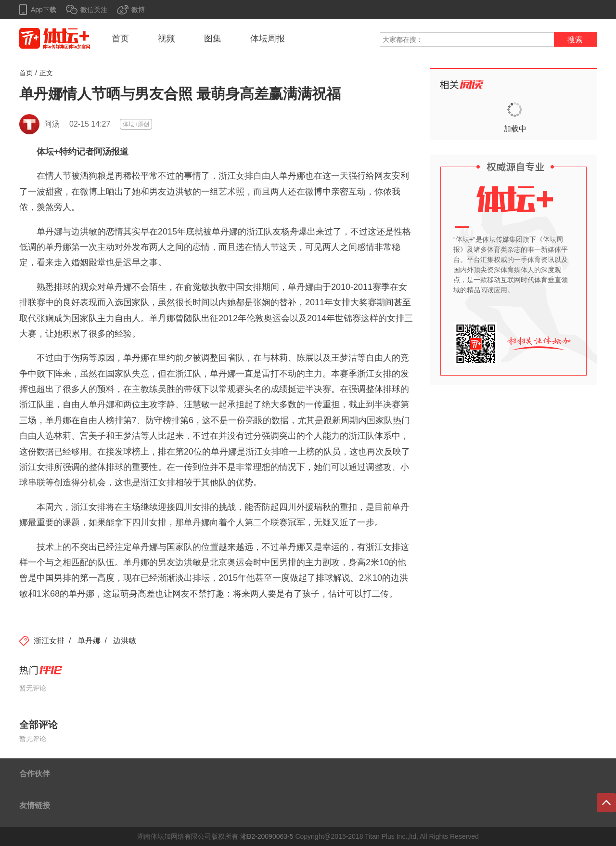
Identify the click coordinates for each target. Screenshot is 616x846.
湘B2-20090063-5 (267, 836)
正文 (46, 73)
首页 (120, 39)
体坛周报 (268, 39)
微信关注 (94, 10)
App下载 (44, 10)
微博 (138, 10)
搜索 (575, 40)
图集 (213, 39)
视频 (167, 39)
